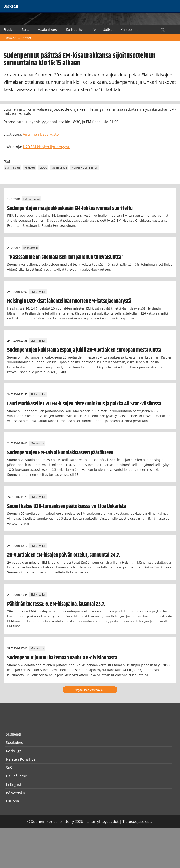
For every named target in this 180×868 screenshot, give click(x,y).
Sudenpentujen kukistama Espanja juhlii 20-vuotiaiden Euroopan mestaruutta (84, 350)
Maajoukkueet (48, 29)
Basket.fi (11, 38)
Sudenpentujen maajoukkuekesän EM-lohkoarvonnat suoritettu (70, 209)
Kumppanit (129, 29)
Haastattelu (30, 248)
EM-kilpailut (12, 168)
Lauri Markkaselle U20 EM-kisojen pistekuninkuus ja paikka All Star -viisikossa (84, 404)
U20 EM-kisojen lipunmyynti (47, 147)
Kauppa (12, 801)
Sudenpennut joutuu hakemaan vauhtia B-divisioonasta (62, 658)
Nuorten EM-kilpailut (85, 168)
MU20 (43, 168)
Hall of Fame (16, 776)
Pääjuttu (30, 168)
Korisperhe (74, 29)
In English (14, 784)
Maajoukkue (59, 168)
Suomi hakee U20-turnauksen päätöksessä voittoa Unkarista (67, 507)
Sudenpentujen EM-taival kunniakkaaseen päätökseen (60, 453)
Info (93, 29)
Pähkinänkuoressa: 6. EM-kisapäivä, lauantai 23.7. (56, 604)
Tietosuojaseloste (138, 822)
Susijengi (14, 734)
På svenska (15, 793)
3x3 (9, 768)
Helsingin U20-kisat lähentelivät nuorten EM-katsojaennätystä (69, 301)
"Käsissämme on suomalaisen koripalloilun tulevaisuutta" (66, 257)
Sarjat (26, 29)
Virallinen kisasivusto (41, 134)
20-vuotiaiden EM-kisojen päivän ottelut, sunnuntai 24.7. (64, 555)
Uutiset (108, 29)
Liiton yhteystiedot (103, 822)
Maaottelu (37, 443)
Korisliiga (14, 751)
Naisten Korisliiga (21, 759)
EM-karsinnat (31, 199)
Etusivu (9, 29)
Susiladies (14, 743)
